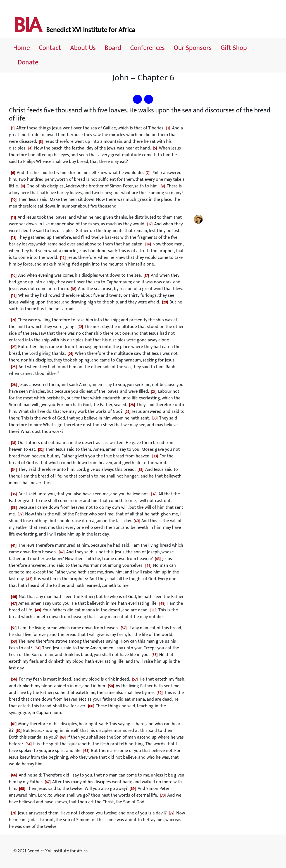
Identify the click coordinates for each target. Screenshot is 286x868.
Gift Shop (234, 48)
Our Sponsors (193, 48)
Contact (50, 48)
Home (22, 48)
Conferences (147, 48)
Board (113, 48)
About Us (83, 48)
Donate (28, 62)
